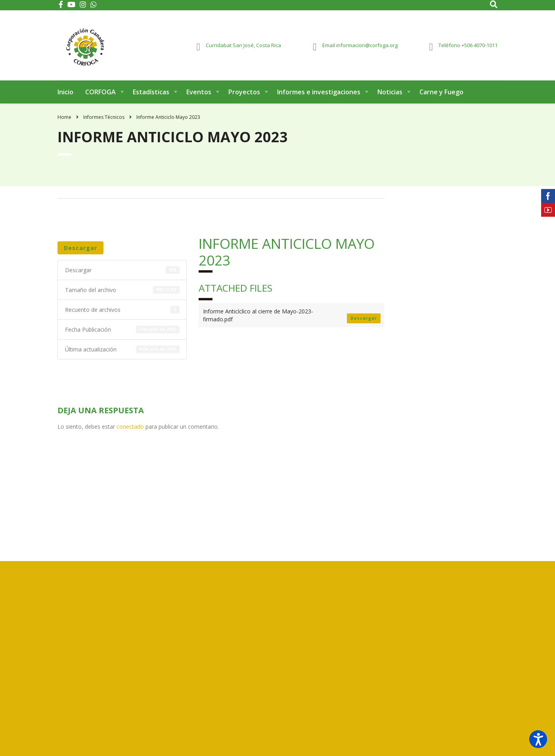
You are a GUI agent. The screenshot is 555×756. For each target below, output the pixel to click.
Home (64, 119)
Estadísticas (151, 94)
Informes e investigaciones (319, 94)
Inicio (65, 94)
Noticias (390, 94)
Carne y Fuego (441, 94)
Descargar (80, 250)
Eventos (199, 94)
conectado (130, 429)
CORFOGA (100, 94)
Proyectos (244, 94)
